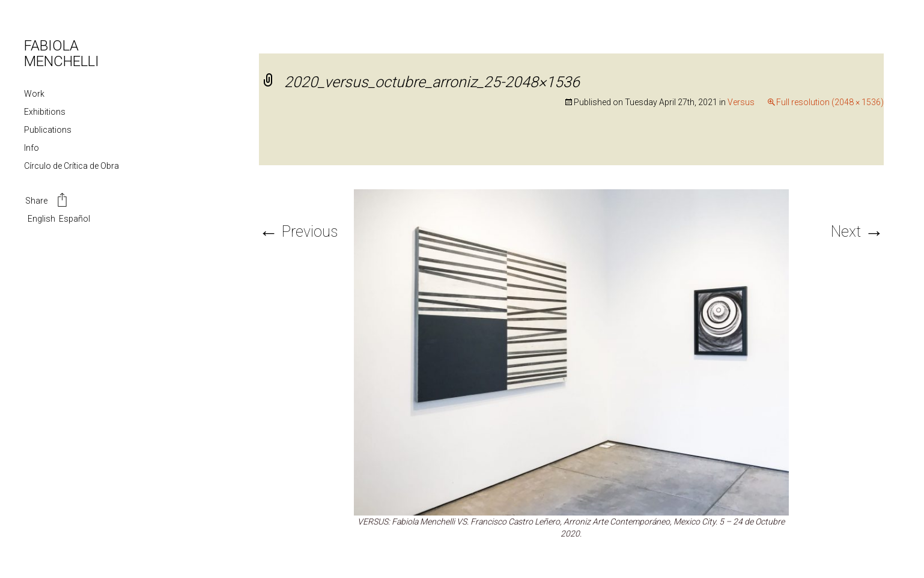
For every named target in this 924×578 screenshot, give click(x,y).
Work (34, 94)
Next (857, 232)
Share (47, 201)
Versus (741, 102)
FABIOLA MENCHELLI (62, 53)
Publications (48, 130)
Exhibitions (45, 112)
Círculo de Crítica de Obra (71, 166)
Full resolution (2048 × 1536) (830, 102)
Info (32, 148)
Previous (298, 232)
